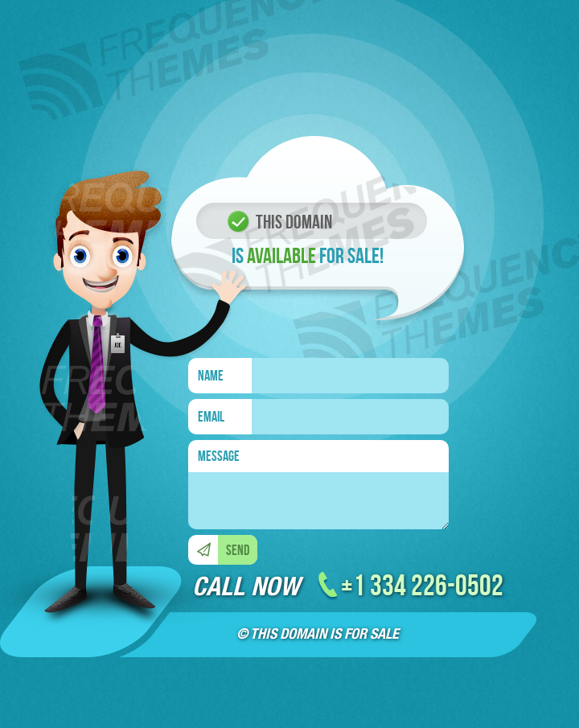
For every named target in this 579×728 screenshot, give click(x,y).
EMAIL (211, 417)
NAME (211, 376)
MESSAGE (219, 456)
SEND (238, 550)
